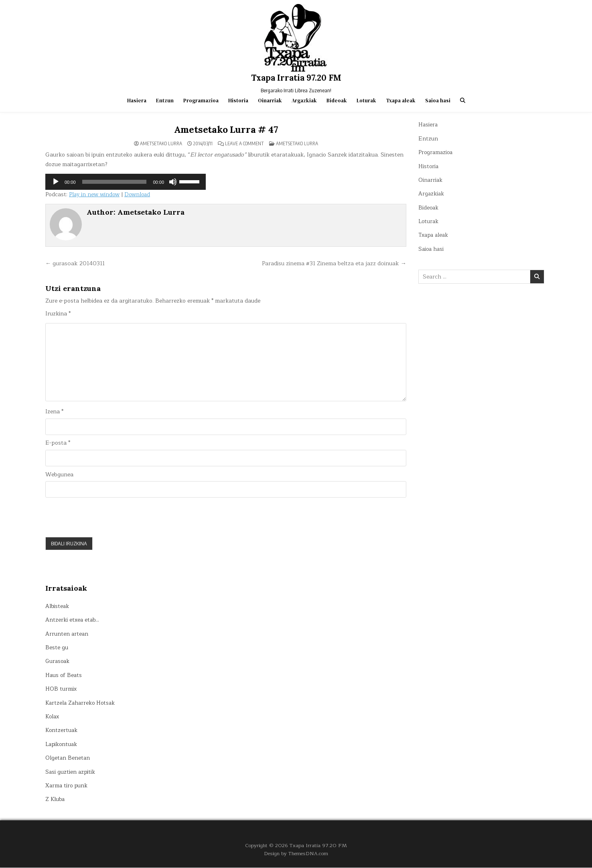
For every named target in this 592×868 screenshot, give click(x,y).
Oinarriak (270, 101)
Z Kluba (56, 800)
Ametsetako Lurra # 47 (226, 129)
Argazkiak (304, 101)
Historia (238, 101)
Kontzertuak (62, 731)
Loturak (366, 101)
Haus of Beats (64, 676)
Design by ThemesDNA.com (296, 854)
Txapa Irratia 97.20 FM (296, 77)
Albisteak (58, 607)
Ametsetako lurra (297, 143)
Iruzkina (58, 313)
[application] (126, 182)
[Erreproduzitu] (56, 182)
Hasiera (137, 101)
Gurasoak (58, 662)
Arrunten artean (67, 634)
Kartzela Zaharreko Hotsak (82, 703)
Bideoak (337, 101)
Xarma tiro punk (67, 786)
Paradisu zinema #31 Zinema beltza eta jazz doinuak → (331, 263)
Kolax (53, 717)
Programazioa (201, 101)
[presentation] (106, 518)
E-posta (58, 444)
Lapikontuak (62, 745)
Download (140, 194)
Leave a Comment (244, 143)
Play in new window (95, 194)
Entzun (165, 101)
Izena (54, 413)
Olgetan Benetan (68, 759)
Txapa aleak (401, 101)
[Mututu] (173, 182)
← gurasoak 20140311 (77, 263)
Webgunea (59, 475)
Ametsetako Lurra (161, 143)
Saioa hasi (438, 101)
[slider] (115, 182)
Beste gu (57, 648)
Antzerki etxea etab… (73, 621)
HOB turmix (61, 690)
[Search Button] (463, 101)
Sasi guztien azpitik (71, 772)
